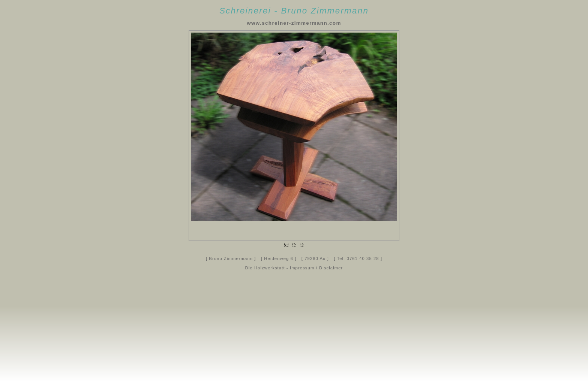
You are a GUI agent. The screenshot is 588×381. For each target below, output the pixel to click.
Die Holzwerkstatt (265, 268)
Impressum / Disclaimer (316, 268)
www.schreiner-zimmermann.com (294, 23)
